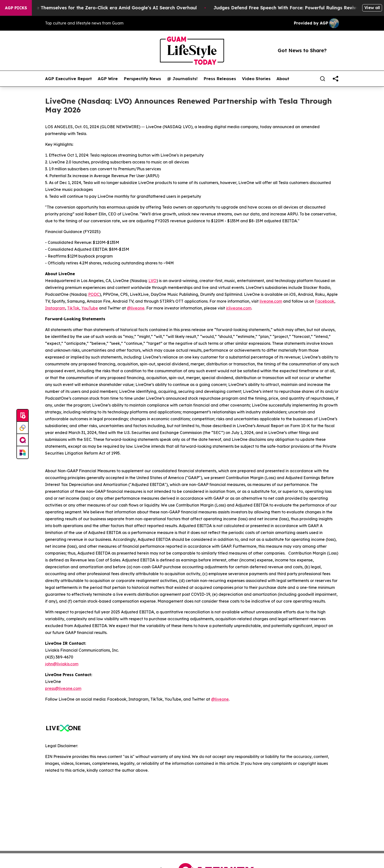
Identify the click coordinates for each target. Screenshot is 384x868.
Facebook (325, 301)
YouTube (90, 308)
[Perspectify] (23, 428)
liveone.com (271, 301)
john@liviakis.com (62, 664)
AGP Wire (108, 79)
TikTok (73, 308)
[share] (336, 79)
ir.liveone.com (239, 308)
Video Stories (256, 79)
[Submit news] (23, 416)
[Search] (323, 79)
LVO (152, 281)
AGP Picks (16, 8)
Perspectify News (142, 79)
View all (372, 8)
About (283, 79)
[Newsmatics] (23, 452)
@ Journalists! (182, 79)
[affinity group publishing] (23, 440)
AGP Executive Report (68, 79)
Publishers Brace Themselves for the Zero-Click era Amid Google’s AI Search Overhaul (105, 8)
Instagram (55, 308)
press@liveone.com (63, 688)
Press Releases (220, 79)
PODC (94, 294)
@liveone (136, 308)
